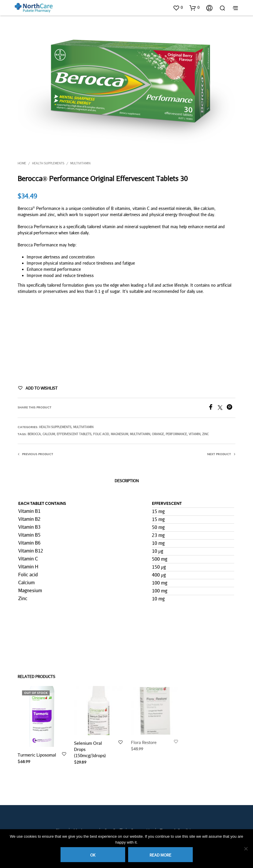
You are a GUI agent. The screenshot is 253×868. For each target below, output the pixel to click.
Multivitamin (80, 163)
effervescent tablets (74, 434)
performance (176, 434)
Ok (93, 855)
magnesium (119, 434)
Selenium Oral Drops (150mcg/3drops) (90, 748)
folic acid (101, 434)
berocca (34, 434)
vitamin (195, 434)
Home (22, 163)
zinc (205, 434)
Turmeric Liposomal (37, 755)
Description (127, 481)
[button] (178, 8)
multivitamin (140, 434)
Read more (160, 855)
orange (158, 434)
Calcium (49, 434)
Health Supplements (48, 163)
